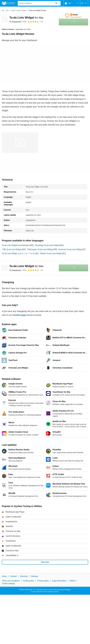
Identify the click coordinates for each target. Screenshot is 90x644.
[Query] (39, 3)
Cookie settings (8, 583)
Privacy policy (43, 581)
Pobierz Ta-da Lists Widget (51, 253)
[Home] (3, 10)
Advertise (24, 576)
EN (84, 3)
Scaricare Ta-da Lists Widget (70, 249)
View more (45, 562)
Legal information (59, 581)
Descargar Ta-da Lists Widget (47, 245)
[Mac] (7, 11)
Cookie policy (28, 581)
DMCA (73, 581)
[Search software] (56, 3)
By (15, 22)
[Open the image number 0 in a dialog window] (20, 143)
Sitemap (34, 576)
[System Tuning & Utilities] (19, 11)
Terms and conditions (11, 581)
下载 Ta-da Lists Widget (12, 249)
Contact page (19, 315)
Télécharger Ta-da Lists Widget (40, 249)
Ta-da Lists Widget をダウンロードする (18, 253)
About (4, 576)
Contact (13, 576)
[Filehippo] (8, 3)
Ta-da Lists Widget (26, 18)
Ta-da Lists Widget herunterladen (16, 245)
